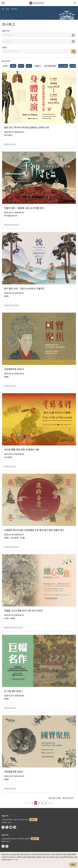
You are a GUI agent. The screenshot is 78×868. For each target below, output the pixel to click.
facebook (3, 827)
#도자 (21, 66)
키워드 (5, 47)
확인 (73, 865)
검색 (74, 51)
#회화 (13, 66)
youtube (11, 827)
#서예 (5, 66)
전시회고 (15, 9)
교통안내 (33, 819)
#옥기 (29, 66)
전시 (8, 9)
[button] (70, 3)
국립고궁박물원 (37, 3)
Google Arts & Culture (15, 827)
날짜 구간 (6, 31)
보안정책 (16, 860)
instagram (7, 827)
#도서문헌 (63, 66)
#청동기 (38, 66)
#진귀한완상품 (50, 66)
